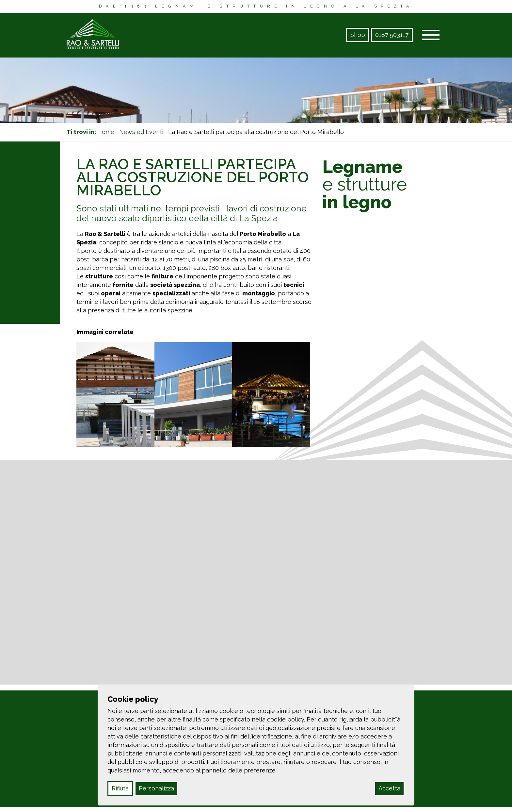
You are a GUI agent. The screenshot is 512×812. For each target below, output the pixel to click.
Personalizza (156, 788)
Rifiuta (120, 788)
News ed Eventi (141, 132)
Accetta (389, 788)
